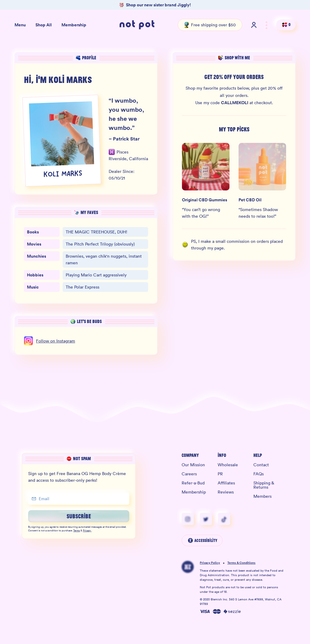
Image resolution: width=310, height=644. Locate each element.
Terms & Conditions (241, 563)
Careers (189, 474)
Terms (77, 531)
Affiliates (226, 483)
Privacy (87, 531)
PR (220, 474)
